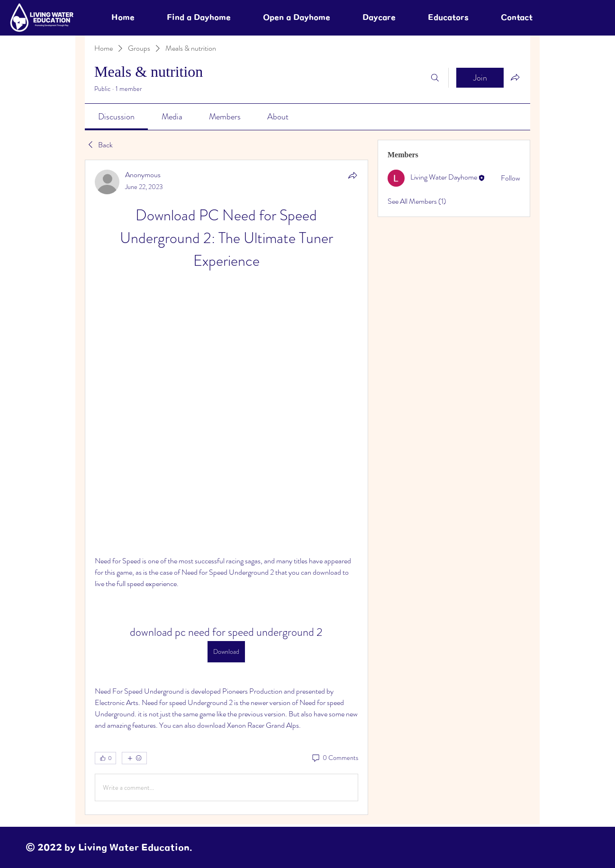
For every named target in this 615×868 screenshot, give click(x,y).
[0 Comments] (335, 758)
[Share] (353, 175)
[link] (116, 117)
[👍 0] (105, 758)
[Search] (435, 78)
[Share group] (515, 77)
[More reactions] (134, 758)
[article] (226, 487)
